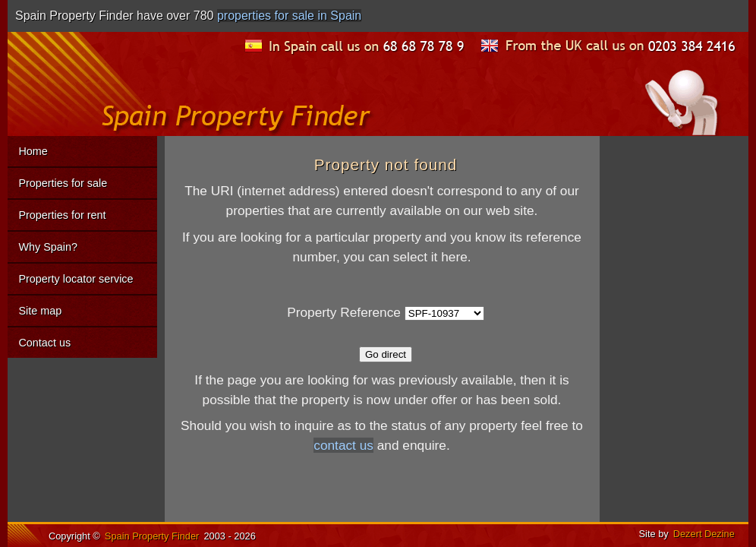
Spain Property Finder (152, 536)
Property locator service (76, 279)
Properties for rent (62, 215)
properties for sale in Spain (289, 16)
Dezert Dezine (704, 534)
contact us (343, 445)
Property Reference (344, 312)
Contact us (44, 343)
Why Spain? (48, 247)
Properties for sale (63, 183)
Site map (40, 311)
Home (33, 151)
